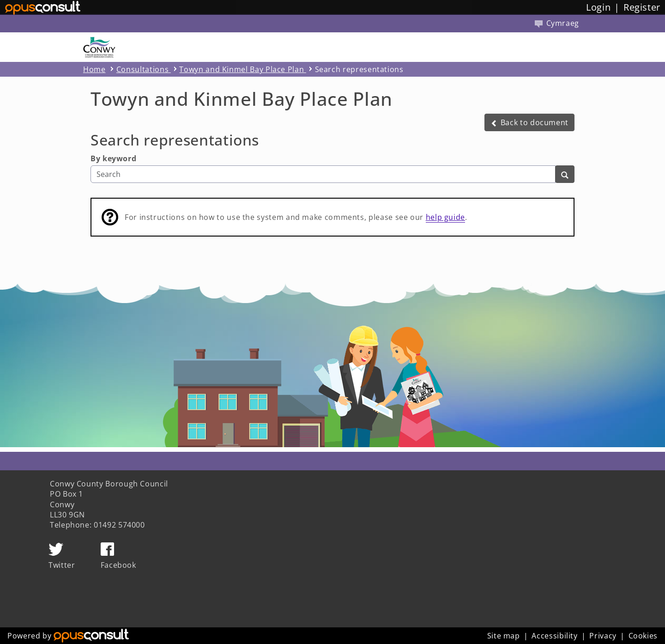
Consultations (144, 69)
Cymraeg (557, 23)
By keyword (113, 158)
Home (94, 69)
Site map (504, 636)
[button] (529, 122)
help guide (445, 217)
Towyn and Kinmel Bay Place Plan (242, 69)
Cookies (643, 636)
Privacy (603, 636)
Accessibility (554, 636)
